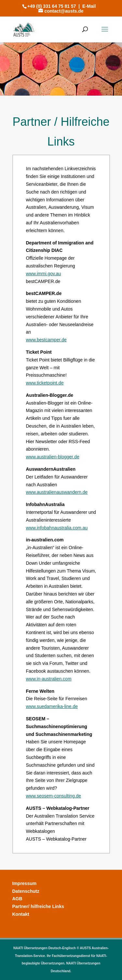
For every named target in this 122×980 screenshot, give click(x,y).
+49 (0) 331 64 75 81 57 (52, 6)
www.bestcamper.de (46, 340)
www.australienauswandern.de (57, 492)
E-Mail (89, 6)
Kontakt (21, 914)
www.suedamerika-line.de (52, 706)
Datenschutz (26, 891)
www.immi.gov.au (44, 274)
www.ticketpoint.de (45, 383)
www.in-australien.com (49, 679)
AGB (17, 899)
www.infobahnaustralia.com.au (57, 528)
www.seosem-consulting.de (54, 796)
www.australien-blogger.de (53, 457)
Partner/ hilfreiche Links (38, 906)
